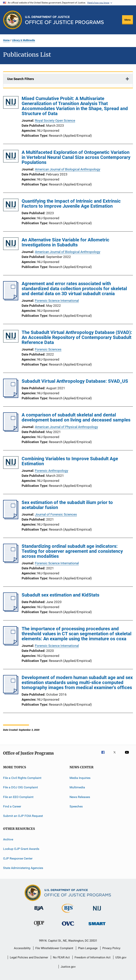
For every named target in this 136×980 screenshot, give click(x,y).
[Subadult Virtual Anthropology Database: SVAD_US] (11, 397)
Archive (8, 839)
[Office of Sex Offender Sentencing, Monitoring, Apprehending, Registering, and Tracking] (97, 926)
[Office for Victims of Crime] (68, 926)
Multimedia (77, 787)
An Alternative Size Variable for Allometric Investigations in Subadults (65, 242)
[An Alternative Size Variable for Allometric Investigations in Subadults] (11, 244)
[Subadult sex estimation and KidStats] (11, 611)
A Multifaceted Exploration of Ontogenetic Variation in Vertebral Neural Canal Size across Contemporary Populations (76, 157)
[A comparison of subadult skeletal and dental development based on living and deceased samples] (11, 431)
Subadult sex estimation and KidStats (60, 595)
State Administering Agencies (23, 868)
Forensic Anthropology (52, 471)
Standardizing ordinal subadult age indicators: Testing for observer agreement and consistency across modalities (72, 551)
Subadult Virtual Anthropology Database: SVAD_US (75, 381)
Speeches (76, 806)
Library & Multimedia (23, 40)
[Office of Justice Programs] (13, 20)
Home (6, 40)
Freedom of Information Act (93, 957)
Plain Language (88, 948)
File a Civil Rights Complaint (22, 778)
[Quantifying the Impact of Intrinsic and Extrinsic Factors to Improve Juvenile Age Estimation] (11, 206)
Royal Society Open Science (55, 120)
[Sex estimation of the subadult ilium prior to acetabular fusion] (11, 518)
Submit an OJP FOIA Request (23, 816)
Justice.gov (68, 967)
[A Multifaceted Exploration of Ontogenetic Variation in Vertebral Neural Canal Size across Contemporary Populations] (11, 157)
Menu (127, 20)
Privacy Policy (111, 948)
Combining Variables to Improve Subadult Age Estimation (70, 461)
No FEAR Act (61, 957)
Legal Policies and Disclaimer (29, 957)
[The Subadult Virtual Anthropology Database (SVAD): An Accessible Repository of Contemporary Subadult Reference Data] (11, 337)
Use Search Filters (21, 79)
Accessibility (22, 948)
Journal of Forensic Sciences (56, 514)
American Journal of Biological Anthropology (68, 169)
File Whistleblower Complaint (54, 948)
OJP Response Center (18, 858)
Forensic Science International (57, 301)
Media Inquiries (80, 778)
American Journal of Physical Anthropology (66, 427)
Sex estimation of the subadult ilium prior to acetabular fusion (67, 505)
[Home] (64, 20)
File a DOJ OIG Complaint (20, 787)
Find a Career (12, 806)
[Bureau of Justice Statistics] (68, 913)
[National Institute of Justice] (97, 911)
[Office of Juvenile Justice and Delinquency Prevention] (39, 927)
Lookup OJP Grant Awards (21, 849)
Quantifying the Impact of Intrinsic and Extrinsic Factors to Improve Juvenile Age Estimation (71, 204)
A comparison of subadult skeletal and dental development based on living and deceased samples (76, 417)
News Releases (80, 797)
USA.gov (121, 957)
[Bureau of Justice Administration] (39, 911)
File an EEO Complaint (18, 797)
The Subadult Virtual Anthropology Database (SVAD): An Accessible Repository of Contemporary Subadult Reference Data (77, 337)
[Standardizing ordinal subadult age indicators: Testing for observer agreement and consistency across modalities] (11, 562)
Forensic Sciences (48, 349)
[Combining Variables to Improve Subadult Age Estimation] (11, 463)
